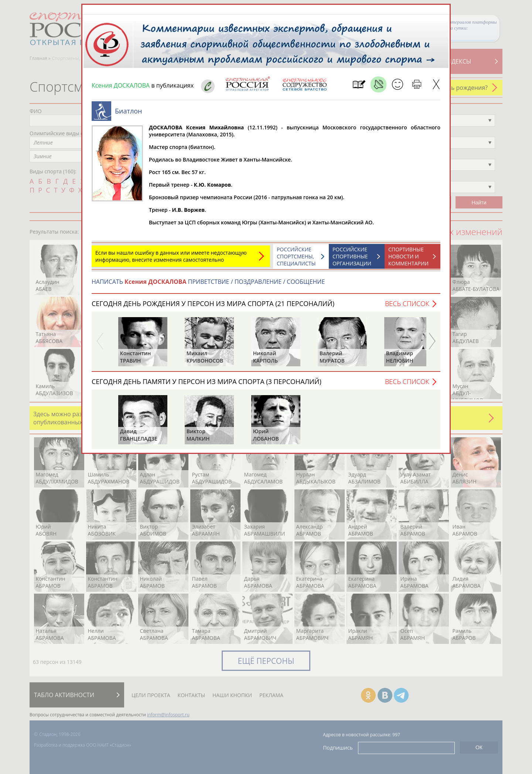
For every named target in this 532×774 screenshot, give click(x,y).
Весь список (407, 303)
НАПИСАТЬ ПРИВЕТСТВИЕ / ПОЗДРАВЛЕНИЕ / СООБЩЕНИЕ (208, 282)
